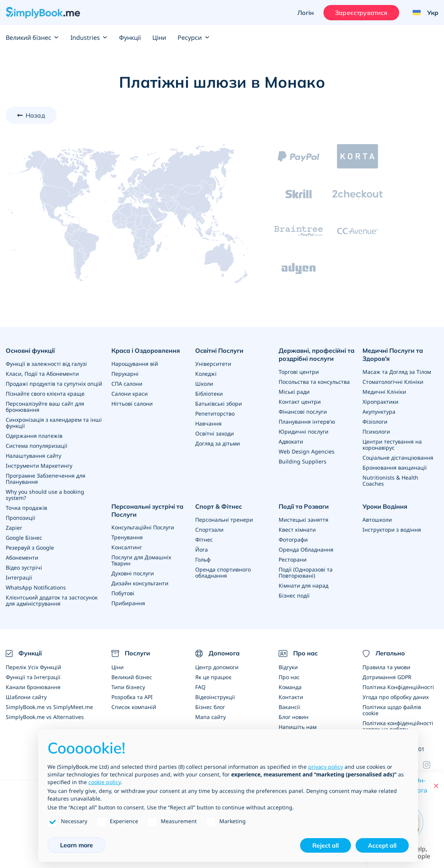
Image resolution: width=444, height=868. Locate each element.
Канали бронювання (33, 687)
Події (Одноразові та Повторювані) (306, 572)
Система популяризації (37, 446)
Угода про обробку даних (396, 697)
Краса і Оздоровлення (146, 350)
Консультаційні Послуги (143, 527)
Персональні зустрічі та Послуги (147, 510)
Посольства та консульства (314, 382)
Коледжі (206, 374)
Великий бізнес (32, 38)
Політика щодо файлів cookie (392, 710)
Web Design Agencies (307, 451)
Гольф (203, 559)
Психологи (376, 432)
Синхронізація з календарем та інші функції (54, 423)
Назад (35, 115)
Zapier (14, 528)
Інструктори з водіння (392, 530)
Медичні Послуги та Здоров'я (393, 355)
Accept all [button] (382, 845)
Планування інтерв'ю (307, 422)
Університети (213, 364)
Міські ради (294, 392)
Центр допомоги (217, 667)
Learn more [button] (77, 845)
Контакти (291, 697)
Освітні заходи (215, 433)
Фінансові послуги (303, 412)
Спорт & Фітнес (219, 506)
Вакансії (289, 707)
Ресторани (293, 559)
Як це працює (213, 677)
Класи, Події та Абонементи (42, 374)
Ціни (159, 38)
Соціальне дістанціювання (398, 458)
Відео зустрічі (24, 567)
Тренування (127, 537)
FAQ (200, 687)
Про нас (289, 677)
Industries (89, 38)
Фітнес (204, 540)
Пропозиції (20, 518)
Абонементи (22, 558)
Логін (306, 13)
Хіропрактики (380, 402)
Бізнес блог (210, 707)
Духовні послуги (133, 573)
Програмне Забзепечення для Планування (46, 479)
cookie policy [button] (104, 782)
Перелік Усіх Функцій (33, 667)
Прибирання (128, 603)
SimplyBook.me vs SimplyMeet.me (49, 707)
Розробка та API (132, 697)
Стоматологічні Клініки (393, 382)
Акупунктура (379, 412)
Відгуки (288, 667)
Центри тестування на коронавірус (392, 445)
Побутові (123, 593)
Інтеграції (19, 577)
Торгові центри (299, 372)
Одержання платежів (34, 436)
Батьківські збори (219, 404)
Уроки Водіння (385, 506)
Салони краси (130, 394)
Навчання (208, 423)
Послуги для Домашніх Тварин (141, 560)
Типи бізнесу (128, 687)
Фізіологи (375, 422)
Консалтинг (127, 547)
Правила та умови (386, 667)
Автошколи (377, 520)
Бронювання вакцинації (395, 468)
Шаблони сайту (26, 697)
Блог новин (294, 717)
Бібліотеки (209, 394)
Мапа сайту (211, 717)
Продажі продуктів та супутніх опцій (54, 384)
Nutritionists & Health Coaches (390, 481)
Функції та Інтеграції (33, 677)
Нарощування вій (135, 364)
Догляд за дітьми (218, 443)
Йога (202, 549)
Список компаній (134, 707)
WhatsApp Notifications (36, 587)
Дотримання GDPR (387, 677)
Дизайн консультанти (140, 583)
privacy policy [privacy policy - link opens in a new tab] (326, 767)
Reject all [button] (326, 845)
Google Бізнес (24, 538)
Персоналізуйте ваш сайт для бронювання (45, 407)
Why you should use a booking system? (45, 495)
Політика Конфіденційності (398, 687)
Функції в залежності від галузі (46, 364)
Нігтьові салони (132, 404)
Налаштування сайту (33, 456)
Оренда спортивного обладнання (223, 572)
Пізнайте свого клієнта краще (45, 394)
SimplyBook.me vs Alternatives (45, 717)
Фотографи (293, 540)
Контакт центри (300, 402)
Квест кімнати (297, 530)
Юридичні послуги (304, 432)
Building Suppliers (303, 461)
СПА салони (127, 384)
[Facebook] (431, 765)
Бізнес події (294, 595)
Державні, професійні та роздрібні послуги (317, 355)
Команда (290, 687)
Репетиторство (215, 414)
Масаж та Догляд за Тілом (397, 372)
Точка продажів (26, 508)
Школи (204, 384)
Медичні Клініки (384, 392)
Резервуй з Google (30, 548)
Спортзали (209, 530)
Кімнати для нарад (304, 585)
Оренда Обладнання (306, 549)
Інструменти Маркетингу (39, 466)
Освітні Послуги (219, 350)
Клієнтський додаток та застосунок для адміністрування (52, 600)
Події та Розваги (304, 506)
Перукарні (125, 374)
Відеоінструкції (215, 697)
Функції (130, 38)
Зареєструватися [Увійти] (361, 13)
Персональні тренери (224, 520)
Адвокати (291, 441)
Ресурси (193, 38)
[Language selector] (423, 13)
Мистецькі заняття (304, 520)
